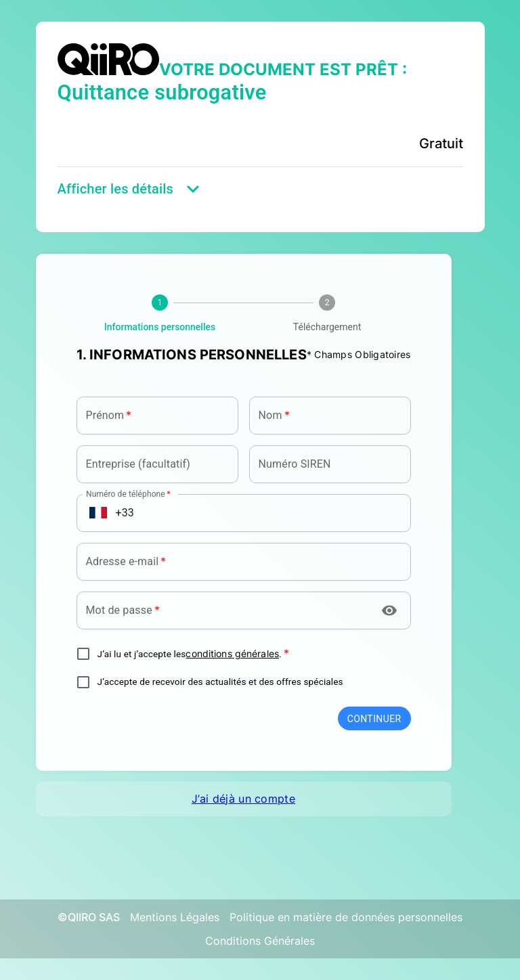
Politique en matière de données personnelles (346, 917)
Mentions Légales (175, 917)
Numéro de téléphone (128, 493)
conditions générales (232, 654)
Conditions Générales (260, 941)
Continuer (374, 719)
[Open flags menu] (98, 513)
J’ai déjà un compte (243, 799)
